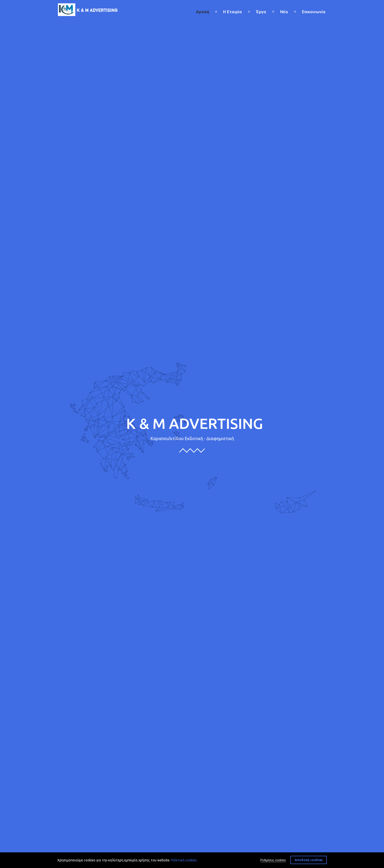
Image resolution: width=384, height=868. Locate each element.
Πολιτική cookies (184, 860)
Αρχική (203, 12)
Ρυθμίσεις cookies (273, 860)
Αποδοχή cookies (309, 860)
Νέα (284, 12)
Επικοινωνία (314, 12)
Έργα (261, 12)
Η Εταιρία (233, 12)
